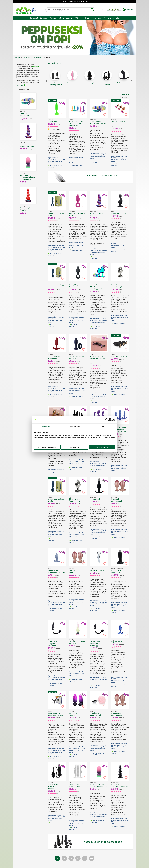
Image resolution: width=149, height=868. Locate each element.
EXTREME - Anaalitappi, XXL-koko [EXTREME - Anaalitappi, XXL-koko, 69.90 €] (120, 786)
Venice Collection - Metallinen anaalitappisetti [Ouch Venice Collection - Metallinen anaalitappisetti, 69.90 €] (97, 287)
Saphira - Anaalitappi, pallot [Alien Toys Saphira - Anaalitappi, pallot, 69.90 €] (98, 215)
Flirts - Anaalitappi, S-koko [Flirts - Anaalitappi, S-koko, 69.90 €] (77, 215)
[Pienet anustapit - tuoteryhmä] (72, 81)
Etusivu (18, 57)
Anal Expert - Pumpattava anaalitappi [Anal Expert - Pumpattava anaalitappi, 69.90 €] (53, 787)
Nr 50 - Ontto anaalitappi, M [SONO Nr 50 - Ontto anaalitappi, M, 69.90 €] (74, 786)
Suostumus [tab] (46, 426)
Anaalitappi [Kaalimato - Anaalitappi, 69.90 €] (52, 121)
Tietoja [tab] (103, 426)
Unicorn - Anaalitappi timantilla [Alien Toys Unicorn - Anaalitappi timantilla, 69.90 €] (77, 643)
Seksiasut (44, 18)
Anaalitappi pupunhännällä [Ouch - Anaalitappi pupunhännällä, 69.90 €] (96, 714)
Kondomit (85, 18)
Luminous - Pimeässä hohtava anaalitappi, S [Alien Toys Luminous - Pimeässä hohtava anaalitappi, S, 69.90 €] (99, 786)
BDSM (77, 18)
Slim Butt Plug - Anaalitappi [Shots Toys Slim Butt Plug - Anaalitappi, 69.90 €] (54, 357)
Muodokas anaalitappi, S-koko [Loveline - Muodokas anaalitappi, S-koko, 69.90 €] (56, 215)
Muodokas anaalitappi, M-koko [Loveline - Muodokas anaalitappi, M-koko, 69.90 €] (56, 286)
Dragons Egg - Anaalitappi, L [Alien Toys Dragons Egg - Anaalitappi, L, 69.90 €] (117, 714)
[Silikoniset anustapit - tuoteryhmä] (124, 81)
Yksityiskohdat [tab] (74, 426)
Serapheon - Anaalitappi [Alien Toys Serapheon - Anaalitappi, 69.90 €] (74, 714)
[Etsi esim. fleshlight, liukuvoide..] (69, 10)
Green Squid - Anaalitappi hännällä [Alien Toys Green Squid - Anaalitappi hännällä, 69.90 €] (98, 122)
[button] (92, 10)
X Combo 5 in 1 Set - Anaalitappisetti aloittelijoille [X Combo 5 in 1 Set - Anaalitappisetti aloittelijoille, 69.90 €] (77, 123)
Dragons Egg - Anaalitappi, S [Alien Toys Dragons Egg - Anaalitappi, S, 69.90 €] (117, 500)
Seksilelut (34, 18)
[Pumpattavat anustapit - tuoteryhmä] (107, 81)
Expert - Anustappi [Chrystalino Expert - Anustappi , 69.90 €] (119, 642)
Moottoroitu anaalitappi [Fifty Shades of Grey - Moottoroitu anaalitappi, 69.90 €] (116, 571)
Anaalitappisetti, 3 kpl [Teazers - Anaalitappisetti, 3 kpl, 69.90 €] (120, 356)
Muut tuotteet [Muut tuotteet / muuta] (55, 18)
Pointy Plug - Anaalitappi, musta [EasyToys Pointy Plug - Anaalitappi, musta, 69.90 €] (76, 286)
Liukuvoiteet (96, 18)
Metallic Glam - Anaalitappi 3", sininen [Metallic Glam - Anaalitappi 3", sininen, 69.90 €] (56, 571)
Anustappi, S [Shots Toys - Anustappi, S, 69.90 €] (95, 499)
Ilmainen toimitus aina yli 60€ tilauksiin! (74, 2)
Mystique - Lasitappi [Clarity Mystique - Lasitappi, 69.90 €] (98, 570)
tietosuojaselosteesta (48, 440)
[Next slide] (132, 81)
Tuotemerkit (109, 18)
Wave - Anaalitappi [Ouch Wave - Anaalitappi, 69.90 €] (119, 214)
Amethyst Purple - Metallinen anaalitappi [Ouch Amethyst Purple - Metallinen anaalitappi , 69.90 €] (99, 357)
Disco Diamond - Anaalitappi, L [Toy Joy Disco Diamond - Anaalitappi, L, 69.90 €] (75, 500)
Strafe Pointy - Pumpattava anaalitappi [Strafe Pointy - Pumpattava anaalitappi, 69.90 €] (96, 644)
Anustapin (36, 67)
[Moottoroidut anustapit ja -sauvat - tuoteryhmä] (55, 81)
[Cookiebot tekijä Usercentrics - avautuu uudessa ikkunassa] (107, 420)
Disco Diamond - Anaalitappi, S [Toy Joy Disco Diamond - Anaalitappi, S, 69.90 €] (118, 286)
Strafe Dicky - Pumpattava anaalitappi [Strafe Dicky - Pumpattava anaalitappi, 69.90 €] (53, 644)
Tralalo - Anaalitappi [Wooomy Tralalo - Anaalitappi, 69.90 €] (119, 121)
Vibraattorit (68, 18)
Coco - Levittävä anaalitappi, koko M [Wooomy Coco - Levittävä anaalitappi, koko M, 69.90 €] (55, 714)
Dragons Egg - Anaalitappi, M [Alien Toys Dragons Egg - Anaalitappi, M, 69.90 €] (75, 571)
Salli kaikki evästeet (102, 447)
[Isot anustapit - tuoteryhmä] (90, 81)
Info (117, 18)
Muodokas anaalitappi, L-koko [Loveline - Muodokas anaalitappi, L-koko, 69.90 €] (56, 500)
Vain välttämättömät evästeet (47, 447)
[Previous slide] (47, 81)
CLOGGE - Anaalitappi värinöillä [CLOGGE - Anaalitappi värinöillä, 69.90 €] (78, 357)
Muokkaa (75, 447)
